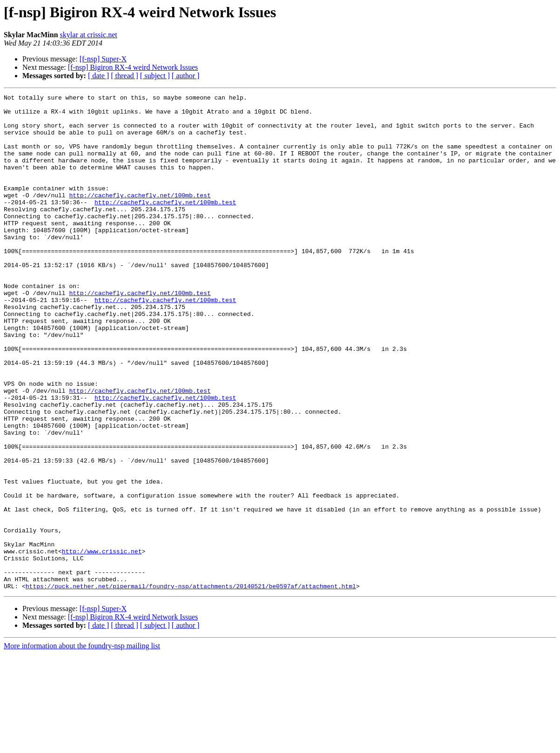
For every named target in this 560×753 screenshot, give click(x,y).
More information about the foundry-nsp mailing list (82, 745)
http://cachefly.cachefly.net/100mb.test (140, 216)
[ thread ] (125, 76)
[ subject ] (155, 76)
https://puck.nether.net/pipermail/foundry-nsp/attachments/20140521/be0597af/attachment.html (191, 685)
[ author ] (186, 76)
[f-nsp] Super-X (103, 59)
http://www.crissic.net (102, 643)
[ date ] (98, 76)
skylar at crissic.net (89, 35)
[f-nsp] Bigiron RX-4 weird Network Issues (133, 67)
